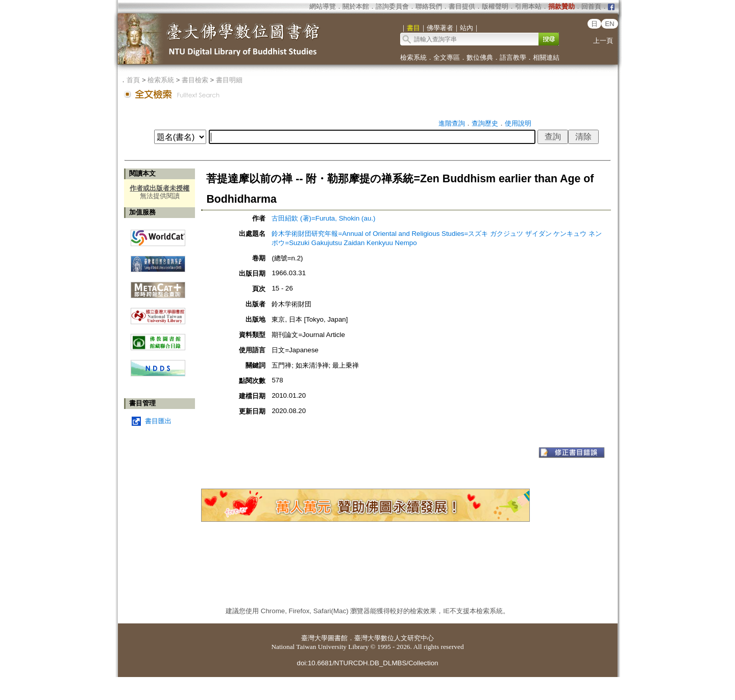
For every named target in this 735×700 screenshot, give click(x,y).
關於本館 (356, 6)
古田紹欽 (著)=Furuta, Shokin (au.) (323, 218)
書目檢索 (195, 80)
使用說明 (518, 123)
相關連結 (546, 57)
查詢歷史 (485, 123)
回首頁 (591, 6)
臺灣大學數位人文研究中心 (394, 638)
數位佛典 (480, 57)
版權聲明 (495, 6)
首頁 (133, 80)
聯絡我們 (429, 6)
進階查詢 (452, 123)
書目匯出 (158, 421)
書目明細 (229, 80)
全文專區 (447, 57)
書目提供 (462, 6)
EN (610, 24)
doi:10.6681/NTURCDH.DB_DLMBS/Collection (367, 663)
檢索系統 (413, 57)
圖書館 (338, 638)
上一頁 (603, 41)
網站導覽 (323, 6)
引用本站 (528, 6)
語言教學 (513, 57)
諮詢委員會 (392, 6)
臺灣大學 (314, 638)
